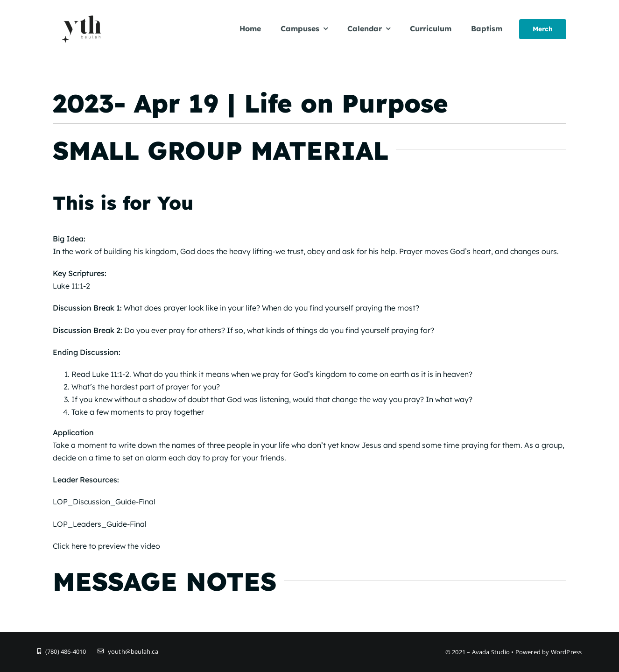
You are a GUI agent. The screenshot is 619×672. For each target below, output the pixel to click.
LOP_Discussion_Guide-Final (104, 502)
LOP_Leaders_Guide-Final (100, 524)
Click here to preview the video (106, 546)
